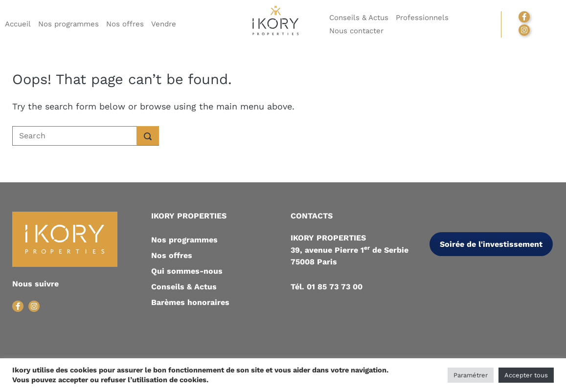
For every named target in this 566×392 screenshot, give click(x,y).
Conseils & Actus (359, 18)
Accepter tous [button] (526, 375)
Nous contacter (356, 31)
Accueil (18, 24)
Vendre (164, 24)
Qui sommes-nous (187, 271)
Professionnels (422, 18)
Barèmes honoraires (190, 302)
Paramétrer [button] (471, 375)
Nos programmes (68, 24)
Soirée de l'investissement (491, 244)
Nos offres (125, 24)
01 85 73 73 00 (335, 287)
